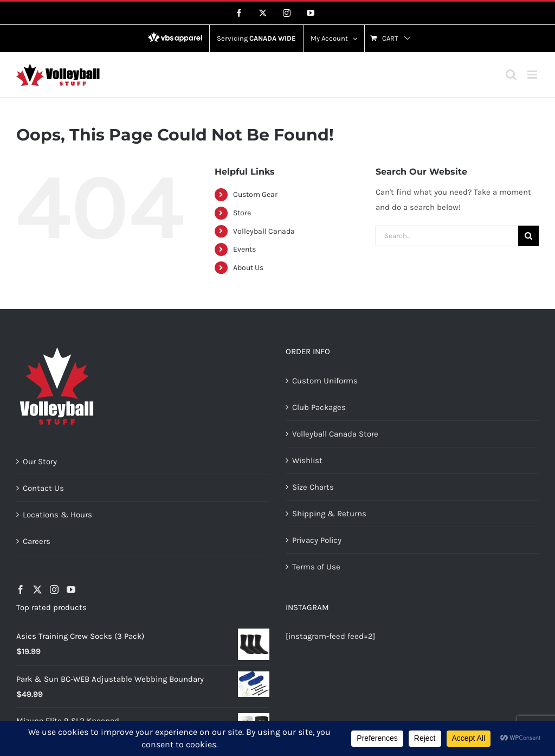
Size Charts (313, 487)
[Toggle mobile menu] (533, 75)
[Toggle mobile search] (511, 75)
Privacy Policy (317, 540)
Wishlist (307, 460)
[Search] (528, 236)
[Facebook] (21, 590)
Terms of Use (316, 567)
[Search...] (447, 236)
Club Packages (319, 407)
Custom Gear (255, 194)
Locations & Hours (57, 515)
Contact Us (43, 488)
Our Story (40, 462)
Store (242, 213)
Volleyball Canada (264, 231)
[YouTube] (71, 590)
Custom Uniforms (325, 381)
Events (244, 249)
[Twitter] (37, 590)
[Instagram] (54, 590)
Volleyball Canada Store (335, 434)
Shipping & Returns (329, 514)
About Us (248, 268)
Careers (37, 541)
